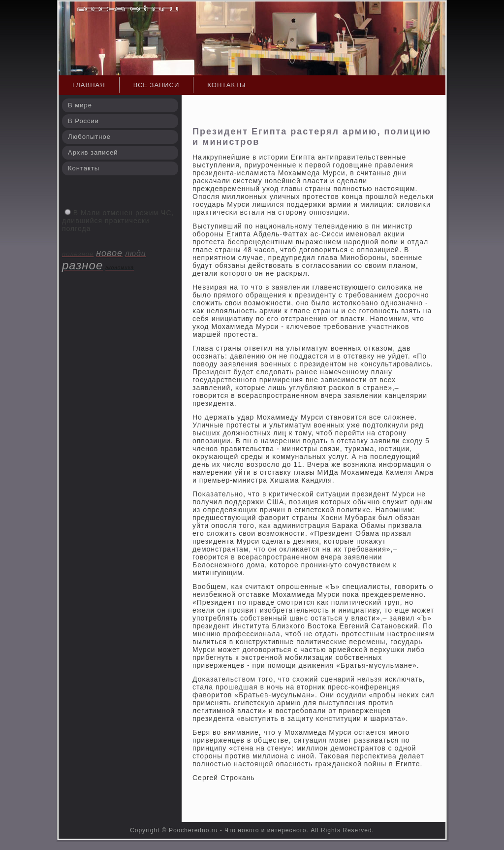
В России (83, 121)
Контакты (226, 85)
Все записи (157, 85)
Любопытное (89, 137)
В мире (80, 105)
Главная (89, 85)
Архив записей (93, 152)
